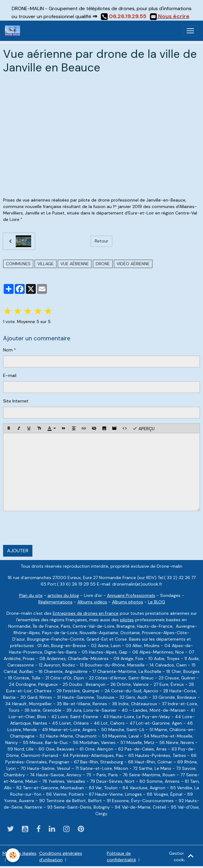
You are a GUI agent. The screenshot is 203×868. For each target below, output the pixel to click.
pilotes (127, 620)
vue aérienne (75, 264)
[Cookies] (13, 855)
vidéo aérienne (133, 264)
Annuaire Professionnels (131, 595)
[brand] (14, 31)
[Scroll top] (191, 856)
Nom (8, 350)
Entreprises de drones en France (86, 613)
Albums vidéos (92, 602)
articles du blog (63, 595)
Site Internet (16, 401)
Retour (101, 241)
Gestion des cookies (181, 856)
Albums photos (128, 602)
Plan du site (31, 595)
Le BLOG (157, 602)
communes (18, 264)
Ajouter (18, 551)
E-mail (10, 375)
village (46, 264)
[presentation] (50, 528)
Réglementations (55, 602)
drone (103, 264)
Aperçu (143, 428)
